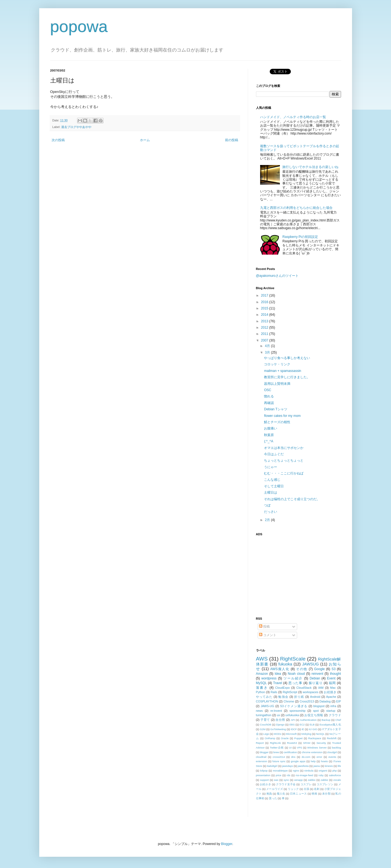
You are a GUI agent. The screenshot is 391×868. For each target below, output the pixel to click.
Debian (315, 678)
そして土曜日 (274, 486)
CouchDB (265, 725)
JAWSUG (310, 664)
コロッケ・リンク (277, 364)
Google (320, 669)
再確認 (269, 403)
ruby (321, 775)
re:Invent (276, 711)
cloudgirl (332, 752)
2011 (265, 334)
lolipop (264, 771)
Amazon (262, 674)
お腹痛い (271, 428)
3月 (268, 352)
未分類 (326, 794)
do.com (306, 757)
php (334, 771)
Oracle (285, 738)
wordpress (269, 678)
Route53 (292, 743)
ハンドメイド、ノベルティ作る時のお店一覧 (293, 117)
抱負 (269, 794)
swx (276, 780)
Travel (278, 683)
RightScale (293, 659)
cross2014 (279, 757)
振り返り (316, 683)
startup (331, 711)
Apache (331, 697)
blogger (264, 752)
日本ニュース (298, 794)
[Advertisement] (290, 573)
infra (333, 706)
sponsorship (297, 711)
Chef (338, 720)
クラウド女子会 (286, 784)
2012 (265, 328)
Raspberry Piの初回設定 (300, 237)
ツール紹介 (293, 678)
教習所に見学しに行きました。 (287, 377)
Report (260, 743)
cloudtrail (261, 757)
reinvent (317, 674)
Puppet (298, 738)
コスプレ (306, 784)
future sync (279, 761)
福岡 (332, 683)
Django (280, 725)
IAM (321, 688)
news (259, 711)
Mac (333, 688)
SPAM (307, 743)
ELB (312, 725)
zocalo (337, 780)
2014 (265, 315)
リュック (293, 789)
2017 (265, 295)
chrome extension (312, 752)
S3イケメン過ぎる (294, 706)
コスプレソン (325, 784)
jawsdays (287, 766)
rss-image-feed (304, 775)
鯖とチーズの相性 (277, 422)
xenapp (298, 780)
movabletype (280, 771)
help (313, 761)
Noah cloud (296, 674)
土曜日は (271, 493)
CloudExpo (282, 688)
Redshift (332, 738)
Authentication (308, 720)
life (339, 766)
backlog (336, 748)
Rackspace (315, 738)
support (265, 780)
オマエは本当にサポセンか (284, 448)
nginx (296, 771)
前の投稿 (232, 140)
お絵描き (330, 692)
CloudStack (304, 688)
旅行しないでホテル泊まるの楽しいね (310, 167)
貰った (273, 798)
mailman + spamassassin (282, 371)
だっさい (271, 512)
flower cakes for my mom (282, 416)
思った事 (295, 683)
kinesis (329, 766)
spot (316, 711)
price (279, 775)
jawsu (317, 766)
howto (324, 761)
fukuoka (285, 664)
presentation (263, 775)
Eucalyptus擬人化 (330, 725)
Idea (278, 674)
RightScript (290, 692)
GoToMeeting (278, 729)
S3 (334, 669)
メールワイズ (275, 789)
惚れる (269, 396)
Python (261, 692)
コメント (268, 635)
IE (303, 729)
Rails (274, 692)
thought (335, 674)
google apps (298, 761)
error (319, 757)
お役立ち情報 (314, 715)
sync (286, 780)
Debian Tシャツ (275, 409)
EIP (338, 701)
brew (276, 752)
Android (315, 697)
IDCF (294, 729)
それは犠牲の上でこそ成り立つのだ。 (292, 499)
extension (262, 761)
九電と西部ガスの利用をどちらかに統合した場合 (296, 208)
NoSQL (320, 734)
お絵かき (265, 784)
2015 (265, 308)
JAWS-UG (267, 706)
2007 (265, 340)
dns (293, 757)
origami (323, 771)
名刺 (317, 789)
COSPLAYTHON (267, 701)
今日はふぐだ (274, 454)
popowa (79, 26)
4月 (268, 346)
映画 (315, 794)
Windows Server (317, 748)
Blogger (227, 844)
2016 (265, 302)
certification (290, 752)
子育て (265, 720)
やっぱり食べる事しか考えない (287, 358)
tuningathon (264, 715)
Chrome (289, 701)
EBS (292, 725)
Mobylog (306, 734)
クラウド (335, 715)
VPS (299, 748)
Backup (326, 720)
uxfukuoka (292, 715)
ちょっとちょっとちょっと (284, 460)
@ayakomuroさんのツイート (277, 276)
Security (321, 743)
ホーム (145, 140)
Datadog (325, 701)
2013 (265, 321)
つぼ (267, 505)
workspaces (310, 692)
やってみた (264, 697)
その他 (302, 669)
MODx (278, 734)
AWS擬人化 (280, 669)
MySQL (261, 683)
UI (290, 748)
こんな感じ (272, 480)
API (293, 720)
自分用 (280, 720)
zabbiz (324, 780)
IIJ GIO (313, 729)
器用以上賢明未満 (277, 384)
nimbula (309, 771)
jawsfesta (303, 766)
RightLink (275, 743)
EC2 (302, 725)
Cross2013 (307, 701)
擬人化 (281, 794)
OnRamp (270, 738)
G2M (263, 729)
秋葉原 (269, 435)
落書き (262, 688)
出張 (306, 789)
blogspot (319, 706)
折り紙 (299, 697)
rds (289, 775)
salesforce (335, 775)
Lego (266, 734)
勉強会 (283, 697)
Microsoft (291, 734)
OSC (268, 390)
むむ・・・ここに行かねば (284, 473)
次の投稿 (58, 140)
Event (331, 678)
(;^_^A (268, 441)
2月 (268, 520)
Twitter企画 (277, 748)
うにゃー (271, 467)
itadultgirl (272, 766)
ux (278, 715)
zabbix (312, 780)
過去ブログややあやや (76, 127)
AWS (262, 659)
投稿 (264, 627)
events (332, 757)
